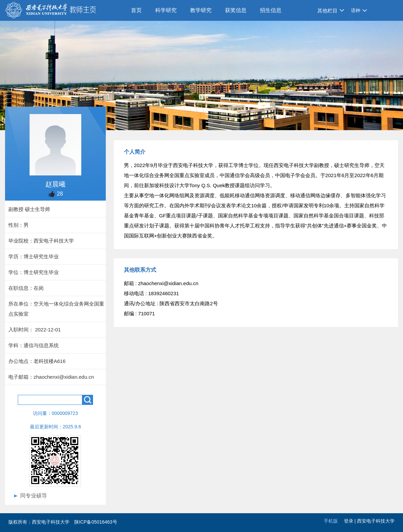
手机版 (331, 521)
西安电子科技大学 (376, 521)
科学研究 (166, 10)
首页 (136, 10)
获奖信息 (236, 10)
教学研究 (201, 10)
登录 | (350, 521)
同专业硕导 (34, 496)
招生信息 (271, 10)
